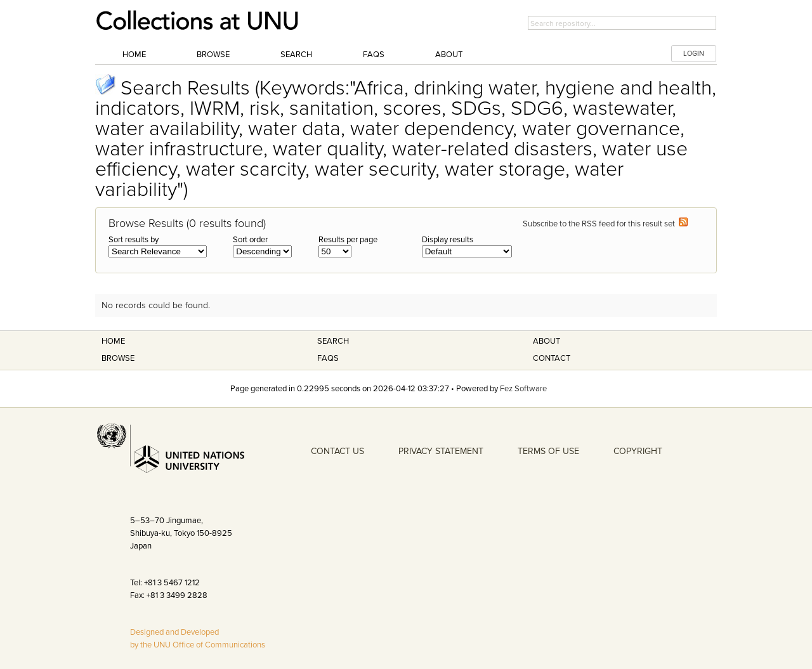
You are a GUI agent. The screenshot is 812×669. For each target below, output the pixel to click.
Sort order (250, 240)
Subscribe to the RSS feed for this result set (605, 224)
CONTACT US (337, 451)
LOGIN (694, 54)
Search (296, 55)
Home (134, 55)
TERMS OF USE (548, 451)
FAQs (374, 55)
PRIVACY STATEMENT (441, 451)
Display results (448, 240)
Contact (552, 358)
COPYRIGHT (638, 451)
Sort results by (134, 240)
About (449, 55)
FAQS (328, 358)
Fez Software (523, 389)
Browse (213, 55)
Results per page (348, 240)
